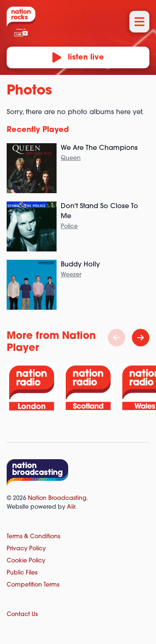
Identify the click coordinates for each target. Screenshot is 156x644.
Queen (71, 158)
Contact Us (22, 615)
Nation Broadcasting (57, 499)
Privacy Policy (26, 549)
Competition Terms (33, 585)
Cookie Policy (26, 561)
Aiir (71, 507)
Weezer (71, 275)
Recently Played (38, 130)
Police (69, 227)
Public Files (22, 573)
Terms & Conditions (33, 537)
